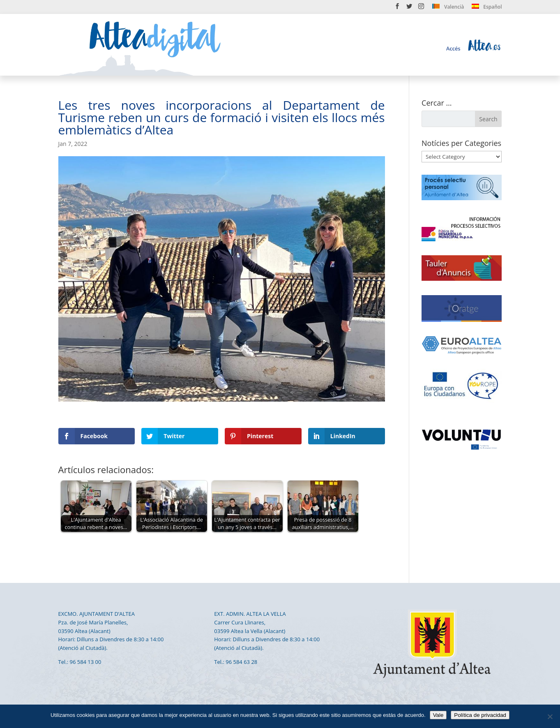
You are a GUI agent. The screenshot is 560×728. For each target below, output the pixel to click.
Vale (438, 715)
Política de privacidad (480, 715)
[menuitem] (448, 8)
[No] (550, 716)
